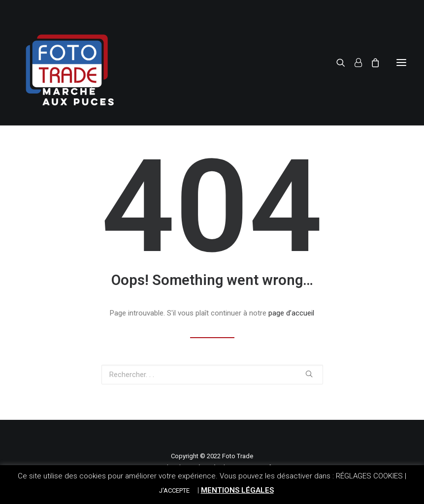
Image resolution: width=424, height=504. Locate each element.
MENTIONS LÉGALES (237, 490)
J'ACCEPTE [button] (174, 490)
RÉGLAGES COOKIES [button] (369, 476)
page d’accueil (291, 313)
